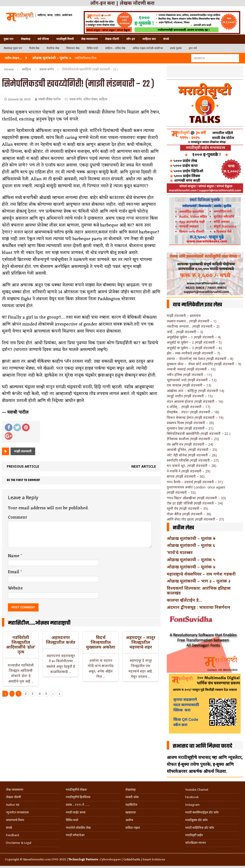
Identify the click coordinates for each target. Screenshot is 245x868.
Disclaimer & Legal (19, 843)
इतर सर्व (193, 48)
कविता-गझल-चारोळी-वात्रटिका (148, 48)
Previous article (23, 466)
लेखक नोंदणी (112, 39)
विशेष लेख (34, 48)
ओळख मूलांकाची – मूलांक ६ (191, 545)
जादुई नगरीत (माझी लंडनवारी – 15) (190, 396)
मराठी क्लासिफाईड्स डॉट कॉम (202, 812)
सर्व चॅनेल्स (43, 39)
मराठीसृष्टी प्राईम (194, 835)
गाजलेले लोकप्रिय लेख (78, 828)
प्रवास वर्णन (76, 99)
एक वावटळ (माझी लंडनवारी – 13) (189, 385)
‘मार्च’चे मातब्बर (180, 552)
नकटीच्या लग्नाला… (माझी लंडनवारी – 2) (193, 326)
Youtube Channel (197, 790)
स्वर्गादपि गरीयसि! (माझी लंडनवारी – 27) (193, 460)
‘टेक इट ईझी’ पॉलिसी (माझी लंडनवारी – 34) (195, 503)
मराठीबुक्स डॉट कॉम (196, 820)
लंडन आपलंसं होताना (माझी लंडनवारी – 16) (195, 401)
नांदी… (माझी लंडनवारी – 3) (185, 332)
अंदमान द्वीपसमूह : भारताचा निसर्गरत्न (198, 607)
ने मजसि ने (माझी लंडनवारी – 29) (189, 471)
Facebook (192, 797)
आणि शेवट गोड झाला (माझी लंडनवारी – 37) (195, 519)
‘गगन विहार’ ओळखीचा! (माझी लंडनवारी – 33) (196, 498)
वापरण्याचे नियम (15, 820)
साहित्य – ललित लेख (115, 48)
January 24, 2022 (19, 99)
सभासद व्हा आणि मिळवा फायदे (203, 746)
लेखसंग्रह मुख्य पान (13, 48)
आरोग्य (129, 820)
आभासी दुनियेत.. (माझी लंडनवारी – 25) (192, 450)
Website (15, 588)
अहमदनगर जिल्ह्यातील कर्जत (61, 640)
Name (14, 556)
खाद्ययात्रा (131, 812)
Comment (17, 517)
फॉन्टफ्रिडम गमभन (195, 843)
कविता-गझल (133, 828)
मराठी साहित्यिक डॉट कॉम (200, 828)
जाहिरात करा (149, 39)
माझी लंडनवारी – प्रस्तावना (184, 316)
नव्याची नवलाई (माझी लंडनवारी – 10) (191, 369)
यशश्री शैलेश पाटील (49, 99)
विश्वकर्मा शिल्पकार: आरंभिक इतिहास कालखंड (199, 590)
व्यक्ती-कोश (132, 797)
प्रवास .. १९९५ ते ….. (78, 805)
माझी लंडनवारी (23, 451)
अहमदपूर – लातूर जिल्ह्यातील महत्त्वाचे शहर (141, 642)
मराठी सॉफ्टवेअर (75, 835)
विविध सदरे (92, 48)
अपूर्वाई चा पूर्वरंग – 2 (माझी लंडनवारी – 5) (194, 342)
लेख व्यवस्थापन (89, 39)
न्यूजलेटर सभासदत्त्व (17, 812)
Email (14, 572)
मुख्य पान (8, 39)
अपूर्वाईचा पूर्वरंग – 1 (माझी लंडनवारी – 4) (194, 337)
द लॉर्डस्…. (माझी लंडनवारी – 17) (189, 407)
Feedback (13, 835)
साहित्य (27, 69)
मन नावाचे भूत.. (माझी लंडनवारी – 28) (192, 466)
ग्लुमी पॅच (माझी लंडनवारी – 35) (187, 508)
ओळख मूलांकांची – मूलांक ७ (191, 538)
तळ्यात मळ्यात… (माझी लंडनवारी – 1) (192, 321)
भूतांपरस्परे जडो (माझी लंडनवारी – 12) (192, 380)
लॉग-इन (131, 39)
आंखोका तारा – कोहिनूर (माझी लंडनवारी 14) (195, 391)
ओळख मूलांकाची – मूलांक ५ (191, 560)
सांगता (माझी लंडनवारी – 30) (186, 476)
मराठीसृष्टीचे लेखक (76, 790)
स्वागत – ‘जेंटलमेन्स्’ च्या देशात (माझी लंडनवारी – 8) (200, 359)
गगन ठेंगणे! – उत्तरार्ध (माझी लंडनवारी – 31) (195, 482)
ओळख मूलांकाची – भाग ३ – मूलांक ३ (199, 581)
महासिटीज (131, 805)
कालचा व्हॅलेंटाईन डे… (184, 600)
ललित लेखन (90, 99)
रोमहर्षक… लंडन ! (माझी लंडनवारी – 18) (193, 412)
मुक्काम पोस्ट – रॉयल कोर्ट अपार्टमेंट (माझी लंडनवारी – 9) (204, 364)
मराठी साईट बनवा (76, 812)
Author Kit (13, 805)
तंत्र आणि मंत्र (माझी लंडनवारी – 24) (190, 444)
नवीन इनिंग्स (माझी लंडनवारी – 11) (189, 375)
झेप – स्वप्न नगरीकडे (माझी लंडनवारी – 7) (193, 353)
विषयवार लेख (73, 48)
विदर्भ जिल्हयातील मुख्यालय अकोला (101, 642)
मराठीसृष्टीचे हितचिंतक (78, 797)
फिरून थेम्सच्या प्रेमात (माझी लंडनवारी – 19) (195, 417)
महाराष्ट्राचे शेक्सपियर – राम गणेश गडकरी (201, 574)
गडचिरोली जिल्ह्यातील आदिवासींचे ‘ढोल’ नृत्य (21, 644)
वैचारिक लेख (53, 48)
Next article (144, 466)
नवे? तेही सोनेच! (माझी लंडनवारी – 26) (192, 455)
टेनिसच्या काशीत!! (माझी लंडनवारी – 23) (193, 439)
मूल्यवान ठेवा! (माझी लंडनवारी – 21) (190, 428)
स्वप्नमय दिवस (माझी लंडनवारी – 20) (190, 423)
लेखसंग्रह (25, 39)
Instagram (192, 805)
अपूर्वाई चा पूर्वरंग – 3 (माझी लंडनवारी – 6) (194, 348)
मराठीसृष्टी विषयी (65, 39)
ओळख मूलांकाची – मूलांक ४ (191, 567)
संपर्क (166, 39)
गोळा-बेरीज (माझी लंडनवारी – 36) (189, 514)
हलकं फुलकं (176, 48)
